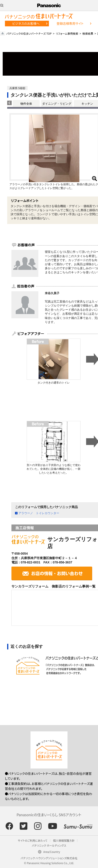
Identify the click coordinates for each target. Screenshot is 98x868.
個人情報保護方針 (64, 840)
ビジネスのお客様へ (26, 23)
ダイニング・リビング (57, 104)
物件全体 (26, 104)
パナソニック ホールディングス (49, 845)
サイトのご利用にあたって (33, 840)
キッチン (87, 104)
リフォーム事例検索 (67, 33)
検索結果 (88, 33)
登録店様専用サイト (70, 23)
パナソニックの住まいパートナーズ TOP (29, 33)
